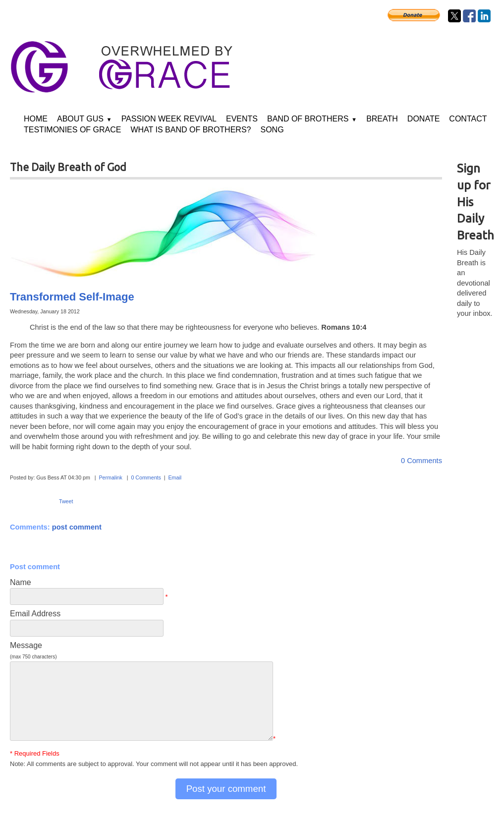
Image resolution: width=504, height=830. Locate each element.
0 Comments (421, 461)
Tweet (66, 501)
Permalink (110, 477)
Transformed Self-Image (72, 297)
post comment (77, 527)
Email (175, 477)
